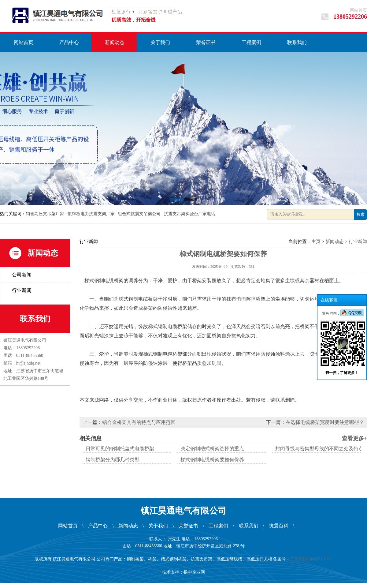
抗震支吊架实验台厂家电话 (190, 214)
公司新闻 (22, 275)
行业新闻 (22, 290)
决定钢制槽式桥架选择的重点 (212, 449)
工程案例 (251, 42)
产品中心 (69, 42)
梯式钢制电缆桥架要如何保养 (212, 460)
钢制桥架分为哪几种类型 (113, 460)
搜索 (361, 214)
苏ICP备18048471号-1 (311, 559)
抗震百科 (279, 526)
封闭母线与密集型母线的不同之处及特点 (319, 449)
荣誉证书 (206, 42)
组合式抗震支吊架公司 (140, 214)
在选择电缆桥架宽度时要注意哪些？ (325, 422)
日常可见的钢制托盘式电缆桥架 (120, 449)
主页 (316, 242)
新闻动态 (115, 42)
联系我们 (297, 42)
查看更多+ (354, 438)
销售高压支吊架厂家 (46, 214)
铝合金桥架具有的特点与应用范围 (139, 422)
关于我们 (160, 42)
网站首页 (358, 10)
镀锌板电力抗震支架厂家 (92, 214)
